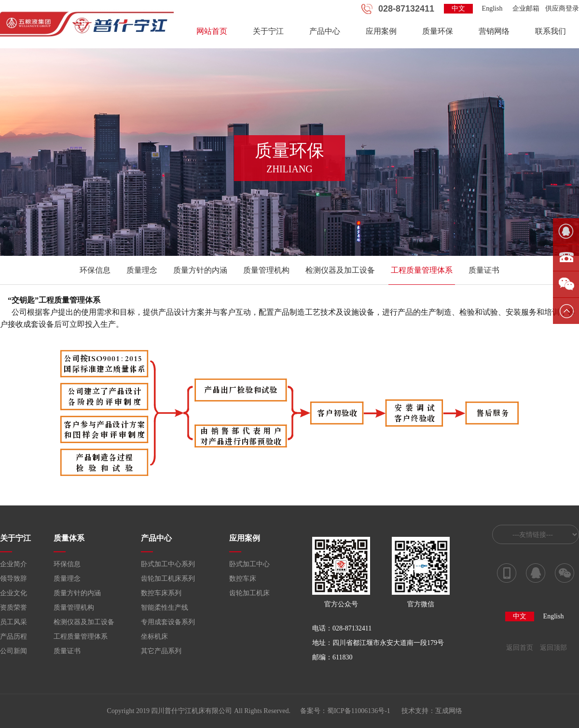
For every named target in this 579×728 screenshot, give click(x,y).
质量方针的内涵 (200, 270)
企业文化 (14, 593)
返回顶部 (553, 648)
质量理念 (142, 270)
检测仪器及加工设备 (340, 270)
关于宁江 (268, 31)
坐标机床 (154, 637)
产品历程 (14, 637)
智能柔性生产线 (165, 608)
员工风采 (14, 622)
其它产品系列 (161, 651)
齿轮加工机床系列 (168, 579)
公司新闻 (14, 651)
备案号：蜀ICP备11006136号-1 (345, 711)
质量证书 (484, 270)
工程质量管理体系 (422, 270)
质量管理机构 (266, 270)
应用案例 (381, 31)
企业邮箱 (526, 8)
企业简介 (14, 564)
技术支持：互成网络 (432, 711)
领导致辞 (14, 579)
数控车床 (243, 579)
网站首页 (212, 31)
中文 (458, 8)
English (492, 8)
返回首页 (520, 648)
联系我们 (551, 31)
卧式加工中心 (249, 564)
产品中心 (325, 31)
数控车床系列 (161, 593)
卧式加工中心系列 (168, 564)
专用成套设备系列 (168, 622)
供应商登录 (562, 8)
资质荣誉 (14, 608)
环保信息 (95, 270)
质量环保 (438, 31)
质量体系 (69, 538)
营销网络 (494, 31)
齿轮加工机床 (249, 593)
